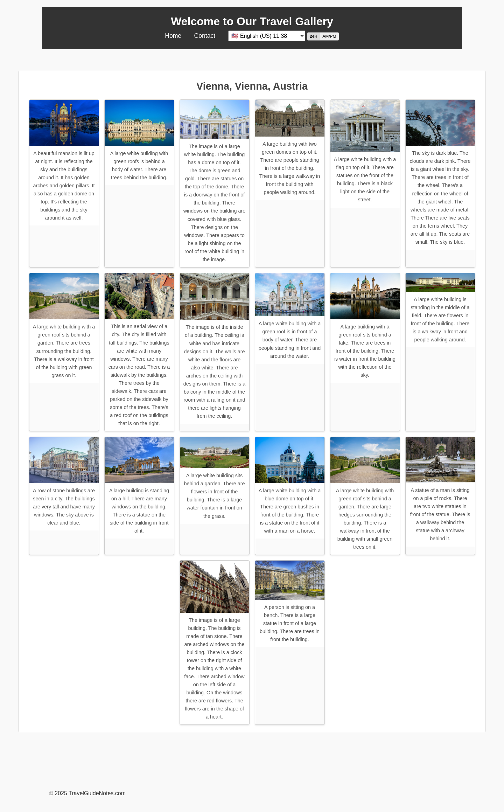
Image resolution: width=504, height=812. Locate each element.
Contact (205, 36)
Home (173, 36)
